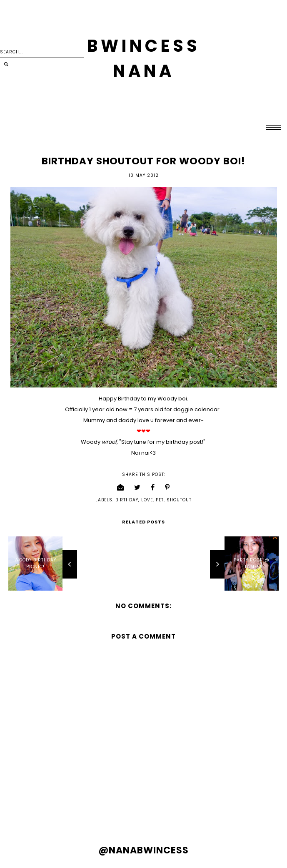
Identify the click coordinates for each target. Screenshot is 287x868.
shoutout (179, 500)
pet (160, 500)
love (147, 500)
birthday (127, 500)
